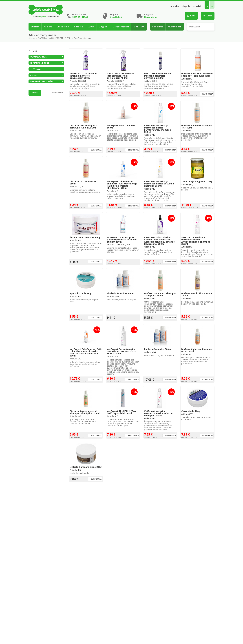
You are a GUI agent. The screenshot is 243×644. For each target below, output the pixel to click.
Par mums (158, 27)
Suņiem (35, 27)
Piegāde (186, 6)
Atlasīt (35, 93)
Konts (191, 16)
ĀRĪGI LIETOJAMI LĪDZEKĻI (60, 38)
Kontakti (197, 6)
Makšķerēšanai (121, 27)
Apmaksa (175, 6)
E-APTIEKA (139, 27)
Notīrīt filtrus (58, 93)
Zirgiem (103, 27)
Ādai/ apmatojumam (83, 38)
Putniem (79, 27)
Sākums (32, 38)
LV (207, 6)
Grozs (208, 16)
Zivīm (91, 27)
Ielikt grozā (208, 94)
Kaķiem (48, 27)
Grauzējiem (63, 27)
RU (212, 6)
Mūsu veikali (175, 27)
